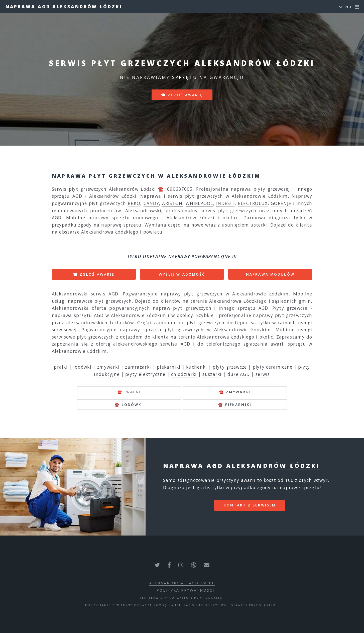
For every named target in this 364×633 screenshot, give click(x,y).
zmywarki (108, 367)
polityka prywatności (186, 590)
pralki (61, 367)
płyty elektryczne (145, 374)
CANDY (151, 203)
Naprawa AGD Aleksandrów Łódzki (64, 7)
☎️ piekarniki (235, 405)
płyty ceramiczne (273, 367)
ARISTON (172, 203)
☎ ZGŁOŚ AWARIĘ (94, 274)
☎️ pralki (129, 392)
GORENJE (281, 203)
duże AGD (239, 374)
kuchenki (197, 367)
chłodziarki (184, 374)
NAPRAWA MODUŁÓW (270, 274)
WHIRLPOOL (199, 203)
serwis (263, 374)
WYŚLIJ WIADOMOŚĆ (182, 274)
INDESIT (225, 203)
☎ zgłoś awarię (182, 95)
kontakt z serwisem (250, 505)
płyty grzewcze (230, 367)
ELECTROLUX (253, 203)
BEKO (134, 203)
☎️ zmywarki (235, 392)
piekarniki (169, 367)
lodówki (82, 367)
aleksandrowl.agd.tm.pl (182, 583)
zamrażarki (138, 367)
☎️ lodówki (129, 405)
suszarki (212, 374)
